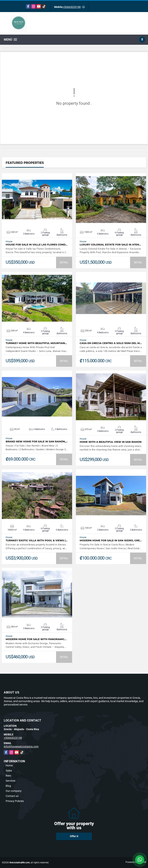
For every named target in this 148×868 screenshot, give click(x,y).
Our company (14, 791)
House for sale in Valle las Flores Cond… (37, 245)
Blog (8, 786)
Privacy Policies (15, 801)
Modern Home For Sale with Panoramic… (36, 639)
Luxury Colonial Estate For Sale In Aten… (110, 245)
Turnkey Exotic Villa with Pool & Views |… (37, 540)
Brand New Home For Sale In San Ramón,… (37, 442)
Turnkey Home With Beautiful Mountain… (36, 343)
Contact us (12, 796)
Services (10, 781)
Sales (9, 771)
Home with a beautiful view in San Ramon (111, 442)
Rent (8, 776)
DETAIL (64, 262)
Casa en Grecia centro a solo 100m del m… (111, 343)
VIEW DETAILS (37, 200)
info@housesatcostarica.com (21, 746)
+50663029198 (72, 7)
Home (9, 765)
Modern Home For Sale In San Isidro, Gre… (111, 540)
